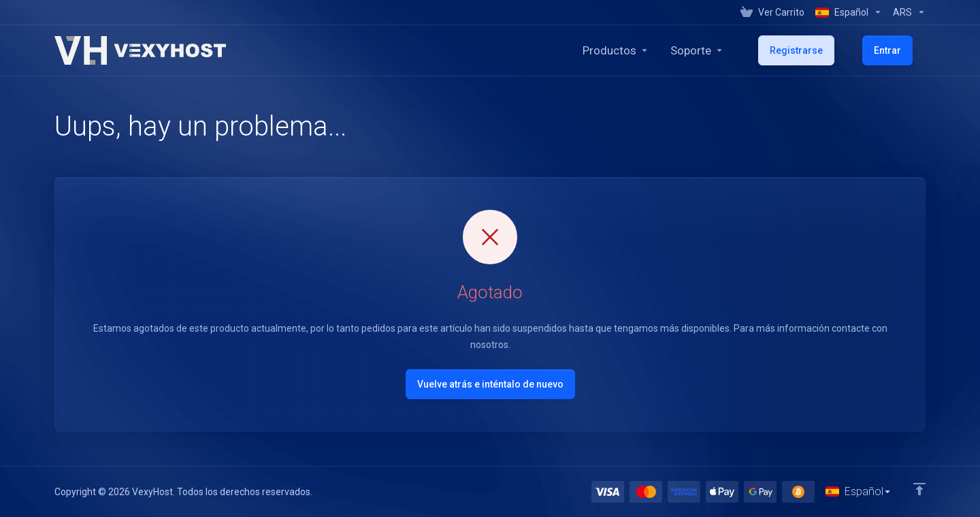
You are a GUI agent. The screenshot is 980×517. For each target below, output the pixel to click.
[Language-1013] (849, 12)
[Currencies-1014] (906, 12)
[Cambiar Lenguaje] (858, 491)
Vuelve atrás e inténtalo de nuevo (490, 384)
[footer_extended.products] (658, 50)
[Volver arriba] (919, 488)
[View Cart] (772, 12)
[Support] (740, 50)
